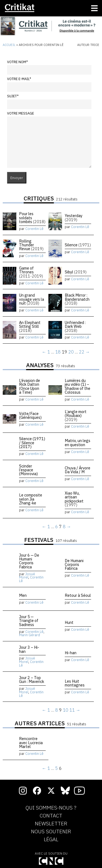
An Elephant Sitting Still (30, 326)
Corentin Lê (34, 229)
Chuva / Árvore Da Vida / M (78, 470)
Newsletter (51, 824)
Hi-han (71, 653)
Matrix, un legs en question (78, 442)
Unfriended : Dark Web (75, 326)
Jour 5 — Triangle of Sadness (29, 621)
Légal (51, 840)
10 (66, 710)
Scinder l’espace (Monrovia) (28, 470)
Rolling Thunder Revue (31, 245)
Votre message (21, 113)
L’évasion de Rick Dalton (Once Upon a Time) (30, 386)
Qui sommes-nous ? (51, 808)
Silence (78, 245)
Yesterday (74, 217)
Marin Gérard (30, 635)
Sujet (13, 96)
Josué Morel (27, 576)
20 (71, 352)
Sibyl (76, 272)
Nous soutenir (51, 832)
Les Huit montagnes (75, 683)
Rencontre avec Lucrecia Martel (31, 743)
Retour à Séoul (78, 595)
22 (82, 352)
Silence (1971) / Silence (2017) (32, 443)
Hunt (69, 622)
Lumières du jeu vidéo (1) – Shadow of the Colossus (78, 386)
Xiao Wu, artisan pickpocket (74, 499)
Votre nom (17, 62)
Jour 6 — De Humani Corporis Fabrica (29, 561)
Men (23, 595)
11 (72, 710)
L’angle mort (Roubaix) (76, 416)
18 (58, 352)
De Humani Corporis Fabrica (74, 565)
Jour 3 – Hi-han (29, 649)
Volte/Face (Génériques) (30, 415)
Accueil (9, 45)
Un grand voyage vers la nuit (32, 299)
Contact (51, 816)
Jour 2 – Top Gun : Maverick (32, 680)
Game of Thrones (31, 272)
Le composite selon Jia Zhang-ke (31, 499)
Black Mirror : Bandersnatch (77, 299)
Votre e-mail (19, 79)
